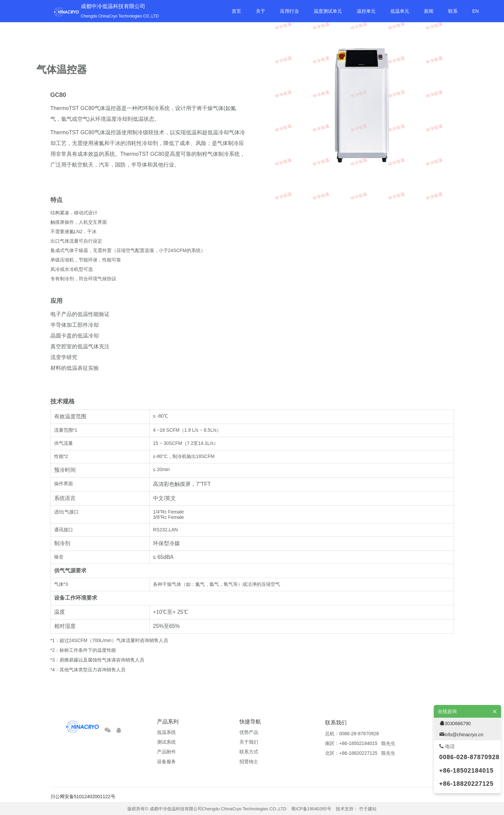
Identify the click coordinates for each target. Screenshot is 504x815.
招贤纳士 (249, 761)
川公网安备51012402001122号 (83, 796)
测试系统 (166, 742)
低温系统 (166, 732)
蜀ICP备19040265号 (311, 809)
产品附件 (166, 752)
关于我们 (249, 742)
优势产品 (249, 732)
